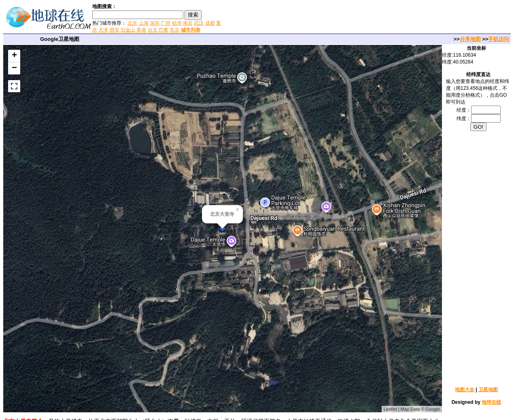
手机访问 (499, 39)
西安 (115, 30)
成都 (210, 23)
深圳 (155, 23)
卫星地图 (488, 390)
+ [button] (14, 56)
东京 (174, 30)
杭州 (177, 23)
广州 (166, 23)
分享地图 (470, 39)
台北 (153, 30)
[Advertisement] (319, 18)
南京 (188, 23)
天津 (103, 30)
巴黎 (164, 30)
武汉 (199, 23)
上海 (144, 23)
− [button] (14, 68)
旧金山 (128, 30)
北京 (132, 23)
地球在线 (491, 402)
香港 (141, 30)
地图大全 (465, 390)
